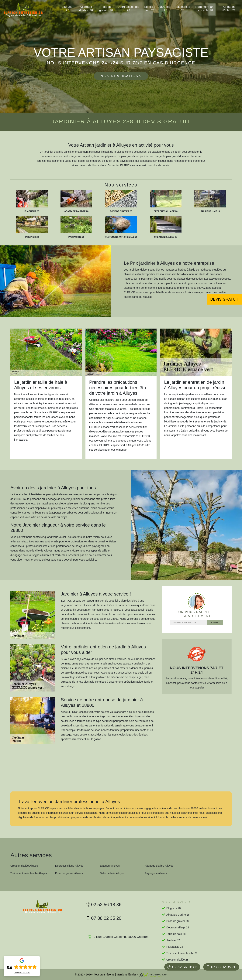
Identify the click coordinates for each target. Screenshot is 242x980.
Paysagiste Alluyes (156, 873)
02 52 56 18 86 (182, 967)
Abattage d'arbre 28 (86, 9)
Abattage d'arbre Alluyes (159, 866)
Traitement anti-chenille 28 (206, 9)
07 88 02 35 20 (221, 967)
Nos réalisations (121, 76)
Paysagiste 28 (183, 9)
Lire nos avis (22, 973)
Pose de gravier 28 (106, 9)
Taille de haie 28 (150, 9)
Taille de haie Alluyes (112, 873)
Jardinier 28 (166, 9)
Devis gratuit (225, 299)
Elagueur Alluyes (110, 866)
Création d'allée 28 (229, 9)
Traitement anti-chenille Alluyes (29, 873)
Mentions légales (127, 975)
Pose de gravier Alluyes (69, 873)
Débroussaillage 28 (128, 9)
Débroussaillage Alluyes (69, 866)
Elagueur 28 (67, 9)
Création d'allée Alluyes (24, 866)
